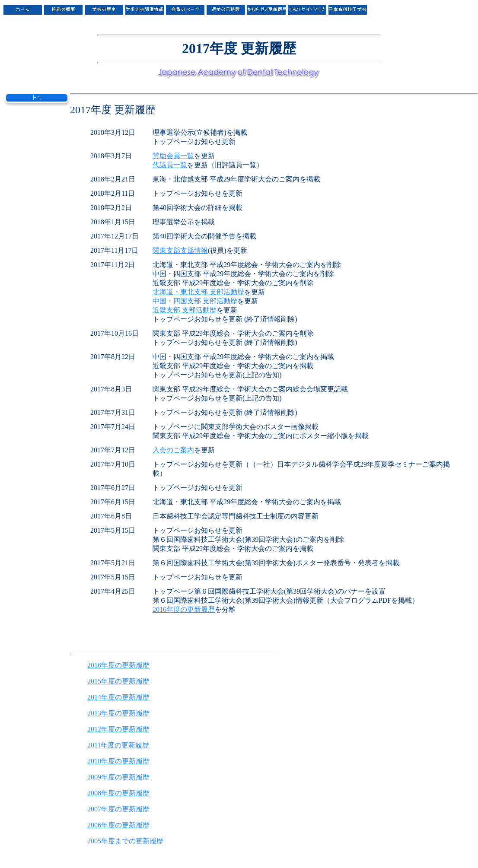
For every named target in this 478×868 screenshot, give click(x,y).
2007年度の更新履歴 (118, 809)
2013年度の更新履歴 (118, 713)
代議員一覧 (170, 165)
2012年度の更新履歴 (118, 729)
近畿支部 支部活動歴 (185, 310)
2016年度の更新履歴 (184, 609)
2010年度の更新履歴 (118, 761)
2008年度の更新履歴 (118, 793)
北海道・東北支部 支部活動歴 (198, 292)
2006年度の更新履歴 (118, 825)
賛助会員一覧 (173, 156)
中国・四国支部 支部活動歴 (195, 301)
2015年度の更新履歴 (118, 681)
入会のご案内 (173, 450)
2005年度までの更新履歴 (125, 841)
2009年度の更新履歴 (118, 777)
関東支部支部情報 (180, 250)
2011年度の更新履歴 (118, 745)
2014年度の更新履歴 (118, 697)
